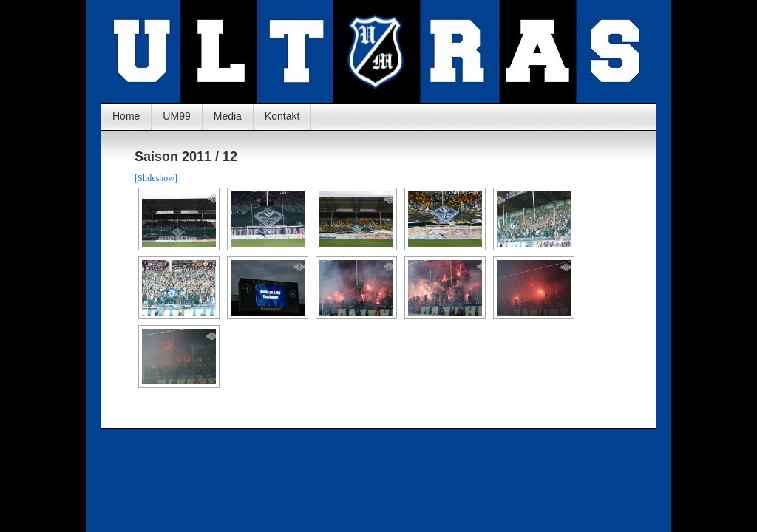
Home (126, 116)
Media (228, 116)
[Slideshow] (156, 178)
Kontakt (282, 116)
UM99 (176, 116)
